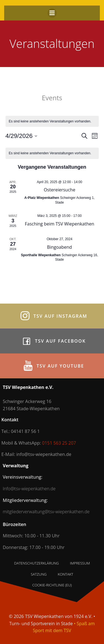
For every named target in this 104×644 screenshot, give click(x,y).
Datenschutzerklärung (36, 563)
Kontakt (65, 574)
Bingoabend (60, 247)
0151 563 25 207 (59, 443)
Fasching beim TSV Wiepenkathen (60, 224)
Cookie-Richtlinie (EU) (52, 585)
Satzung (39, 574)
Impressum (80, 563)
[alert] (52, 121)
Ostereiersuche (60, 190)
